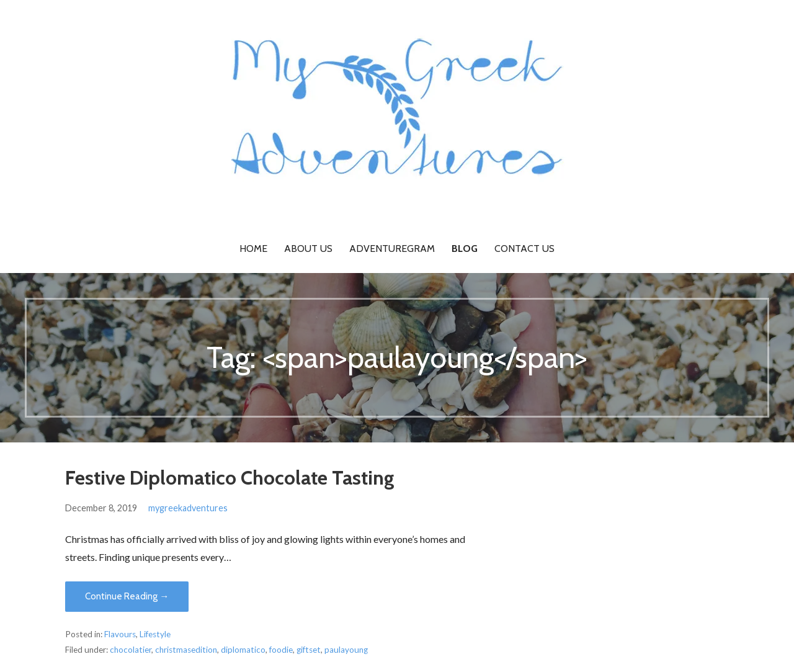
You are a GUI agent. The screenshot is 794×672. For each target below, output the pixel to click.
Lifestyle (155, 634)
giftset (309, 650)
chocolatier (131, 650)
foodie (281, 650)
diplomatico (243, 650)
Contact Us (524, 249)
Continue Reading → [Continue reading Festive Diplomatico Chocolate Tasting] (127, 596)
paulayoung (346, 650)
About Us (308, 249)
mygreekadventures (188, 508)
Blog (465, 249)
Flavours (120, 634)
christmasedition (186, 650)
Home (253, 249)
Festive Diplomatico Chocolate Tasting (230, 477)
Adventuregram (392, 249)
